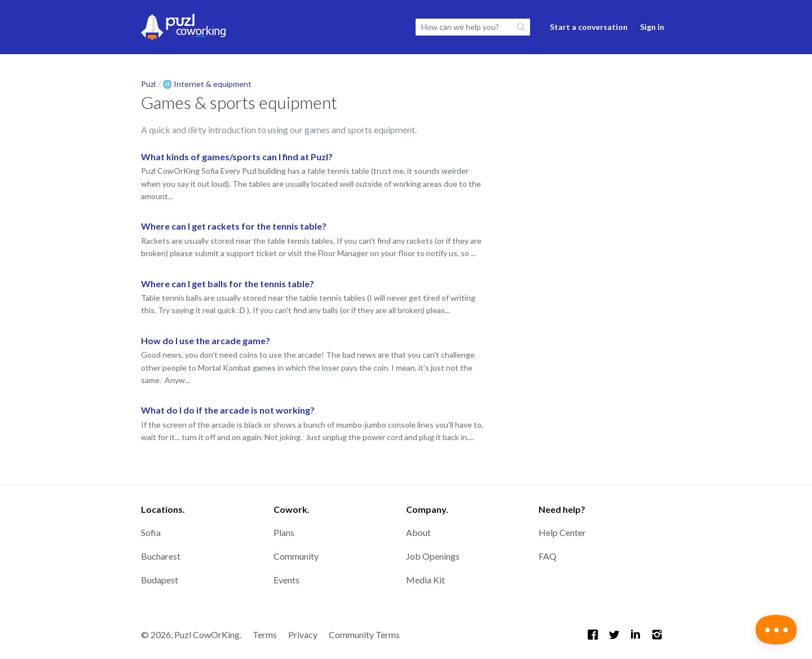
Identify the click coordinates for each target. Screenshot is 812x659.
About (418, 532)
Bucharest (161, 556)
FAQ (548, 556)
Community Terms (364, 634)
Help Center (562, 532)
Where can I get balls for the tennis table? (228, 284)
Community (296, 556)
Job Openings (433, 556)
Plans (284, 532)
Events (286, 580)
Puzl (148, 84)
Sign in (652, 27)
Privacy (303, 634)
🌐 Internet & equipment (207, 84)
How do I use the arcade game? (206, 341)
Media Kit (425, 580)
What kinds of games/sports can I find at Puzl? (237, 157)
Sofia (151, 532)
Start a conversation (589, 27)
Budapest (160, 580)
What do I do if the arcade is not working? (228, 410)
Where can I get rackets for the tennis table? (234, 226)
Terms (265, 634)
